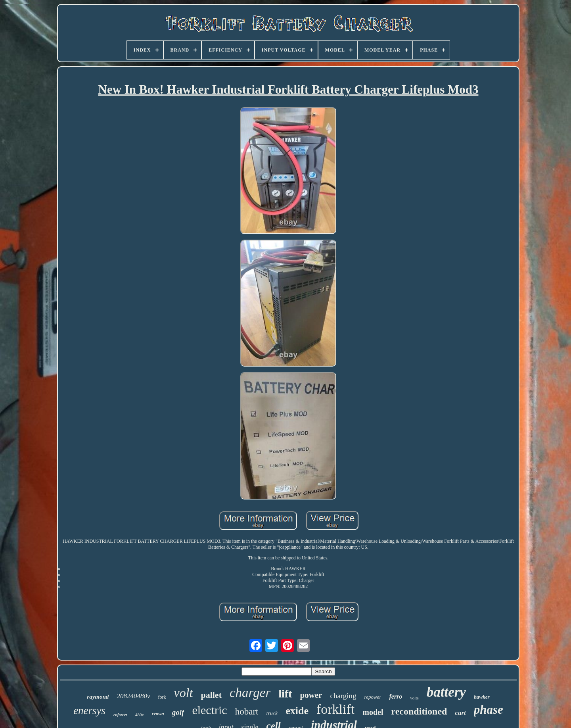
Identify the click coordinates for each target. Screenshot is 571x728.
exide (297, 711)
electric (209, 710)
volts (414, 698)
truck (272, 714)
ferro (396, 696)
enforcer (120, 715)
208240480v (133, 696)
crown (158, 714)
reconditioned (419, 711)
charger (250, 693)
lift (285, 694)
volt (183, 693)
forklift (335, 709)
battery (446, 692)
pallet (211, 695)
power (311, 695)
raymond (98, 697)
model (373, 712)
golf (178, 712)
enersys (89, 711)
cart (460, 713)
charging (343, 696)
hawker (482, 697)
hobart (247, 712)
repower (373, 697)
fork (162, 697)
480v (140, 715)
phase (489, 710)
